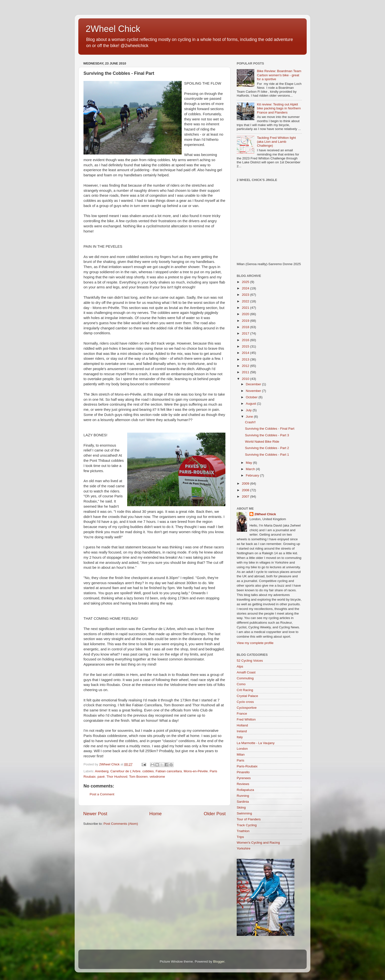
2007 (246, 496)
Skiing (241, 807)
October (252, 397)
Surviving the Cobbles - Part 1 (267, 455)
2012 (246, 366)
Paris (241, 760)
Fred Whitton (246, 719)
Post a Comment (102, 794)
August (251, 404)
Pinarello (243, 772)
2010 (246, 379)
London (242, 749)
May (249, 463)
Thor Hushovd (117, 777)
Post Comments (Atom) (121, 824)
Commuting (245, 678)
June (250, 417)
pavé (101, 777)
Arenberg (102, 771)
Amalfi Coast (246, 672)
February (253, 475)
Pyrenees (244, 778)
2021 (246, 308)
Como (241, 684)
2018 (246, 327)
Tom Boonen (138, 777)
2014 (246, 353)
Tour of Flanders (249, 819)
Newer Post (95, 814)
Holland (242, 725)
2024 (246, 288)
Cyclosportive (247, 708)
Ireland (242, 731)
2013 (246, 359)
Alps (240, 666)
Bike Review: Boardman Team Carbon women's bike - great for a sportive (279, 75)
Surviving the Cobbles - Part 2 (267, 448)
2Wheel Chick (113, 29)
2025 (246, 282)
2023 (246, 295)
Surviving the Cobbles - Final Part (270, 429)
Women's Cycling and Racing (258, 843)
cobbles (148, 771)
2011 (246, 372)
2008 (246, 490)
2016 (246, 340)
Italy (240, 737)
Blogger (219, 961)
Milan (241, 754)
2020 (246, 314)
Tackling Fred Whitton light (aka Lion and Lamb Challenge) (276, 142)
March (251, 469)
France (242, 714)
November (254, 391)
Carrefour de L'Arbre (126, 771)
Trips (240, 837)
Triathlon (243, 831)
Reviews (243, 784)
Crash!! (250, 422)
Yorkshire (244, 848)
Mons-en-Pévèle (196, 771)
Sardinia (243, 802)
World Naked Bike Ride (262, 442)
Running (243, 796)
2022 (246, 301)
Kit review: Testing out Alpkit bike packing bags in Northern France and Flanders (279, 108)
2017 (246, 333)
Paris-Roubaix (247, 766)
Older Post (215, 814)
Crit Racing (245, 690)
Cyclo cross (245, 702)
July (249, 410)
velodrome (157, 777)
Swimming (244, 813)
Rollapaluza (245, 790)
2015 (246, 346)
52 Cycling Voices (250, 661)
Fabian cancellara (169, 771)
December (254, 384)
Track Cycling (247, 825)
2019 (246, 321)
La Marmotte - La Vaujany (256, 743)
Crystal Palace (247, 696)
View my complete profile (255, 643)
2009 (246, 484)
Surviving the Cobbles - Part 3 (267, 435)
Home (155, 814)
